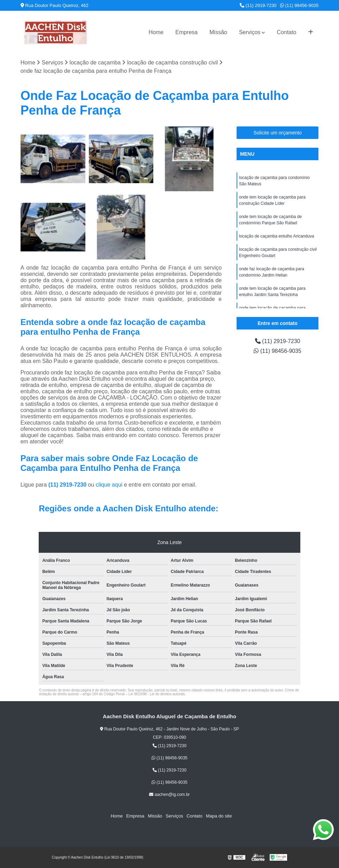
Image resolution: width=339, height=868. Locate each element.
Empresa (186, 32)
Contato (286, 32)
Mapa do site (219, 816)
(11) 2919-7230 (258, 5)
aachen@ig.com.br (169, 795)
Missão (218, 32)
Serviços (250, 32)
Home (156, 32)
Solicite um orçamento (278, 133)
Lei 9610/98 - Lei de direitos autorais (157, 694)
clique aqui (109, 485)
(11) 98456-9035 (299, 5)
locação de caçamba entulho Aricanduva (276, 236)
